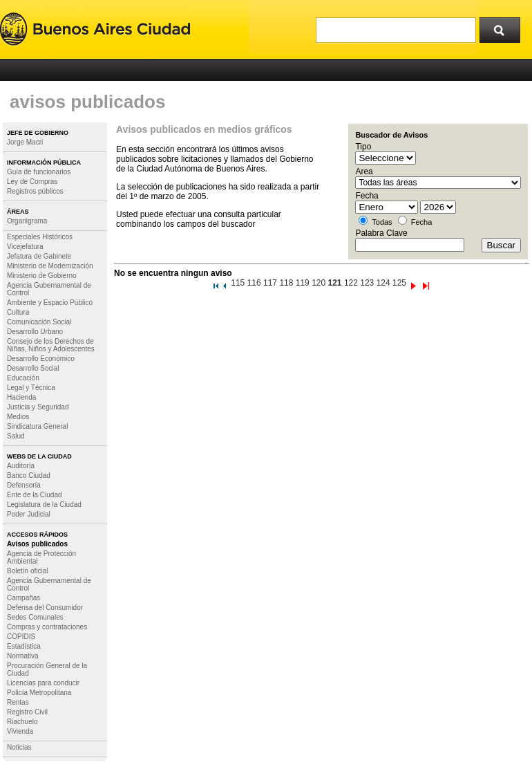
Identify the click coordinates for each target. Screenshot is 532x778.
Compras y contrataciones (47, 627)
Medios (18, 417)
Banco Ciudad (29, 475)
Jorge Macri (25, 142)
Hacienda (21, 397)
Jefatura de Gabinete (39, 256)
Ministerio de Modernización (50, 266)
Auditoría (21, 466)
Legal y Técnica (31, 388)
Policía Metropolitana (39, 693)
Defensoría (24, 485)
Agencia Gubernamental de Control (49, 289)
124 (383, 283)
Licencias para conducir (43, 683)
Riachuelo (22, 722)
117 (270, 283)
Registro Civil (27, 712)
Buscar (504, 27)
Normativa (23, 656)
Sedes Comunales (35, 617)
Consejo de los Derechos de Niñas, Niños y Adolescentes (51, 345)
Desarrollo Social (33, 368)
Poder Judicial (29, 514)
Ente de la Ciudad (35, 495)
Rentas (18, 702)
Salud (16, 436)
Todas (382, 222)
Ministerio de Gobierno (42, 276)
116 (254, 283)
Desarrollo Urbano (35, 332)
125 (399, 283)
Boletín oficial (27, 571)
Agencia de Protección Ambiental (41, 557)
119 (303, 283)
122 (351, 283)
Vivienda (20, 731)
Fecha (422, 222)
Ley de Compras (32, 182)
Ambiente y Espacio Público (50, 303)
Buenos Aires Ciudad (95, 29)
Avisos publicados (37, 544)
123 (367, 283)
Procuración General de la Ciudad (47, 669)
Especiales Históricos (40, 237)
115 (238, 283)
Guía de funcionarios (39, 172)
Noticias (19, 747)
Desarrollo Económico (41, 359)
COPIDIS (21, 637)
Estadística (24, 646)
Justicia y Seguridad (38, 407)
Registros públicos (35, 191)
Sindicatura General (37, 426)
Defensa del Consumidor (45, 608)
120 (319, 283)
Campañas (23, 598)
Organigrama (27, 221)
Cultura (18, 312)
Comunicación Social (39, 322)
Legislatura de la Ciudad (44, 504)
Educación (23, 378)
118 (286, 283)
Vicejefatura (25, 247)
